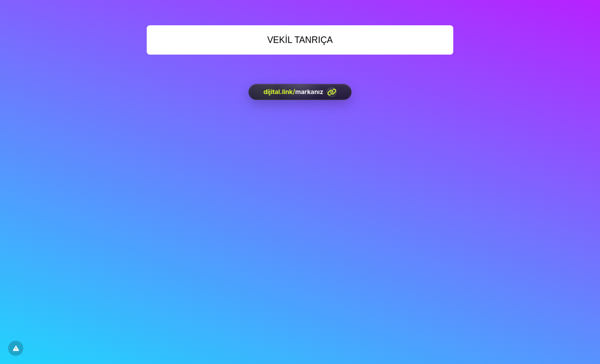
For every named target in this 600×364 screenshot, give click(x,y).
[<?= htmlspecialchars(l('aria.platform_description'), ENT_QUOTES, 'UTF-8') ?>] (300, 92)
